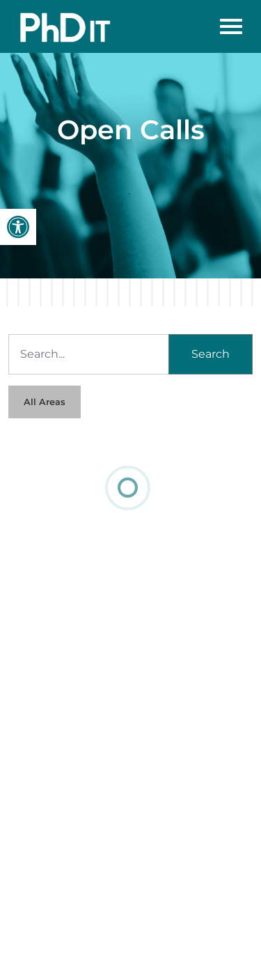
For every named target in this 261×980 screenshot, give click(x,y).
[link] (18, 227)
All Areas (45, 402)
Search (211, 354)
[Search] (89, 354)
